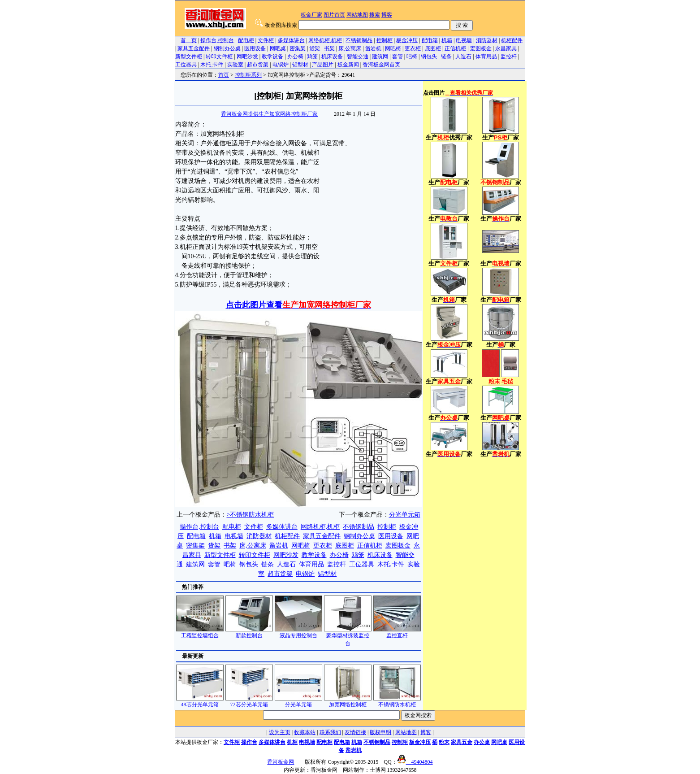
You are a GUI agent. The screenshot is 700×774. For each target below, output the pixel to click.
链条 (446, 57)
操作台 (249, 742)
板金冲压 (407, 40)
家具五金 (462, 742)
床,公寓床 (350, 48)
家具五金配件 (194, 48)
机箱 (447, 40)
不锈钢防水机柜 (397, 702)
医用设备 (255, 48)
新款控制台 (249, 633)
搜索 (375, 15)
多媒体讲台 (291, 40)
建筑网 (380, 57)
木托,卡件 (212, 65)
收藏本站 (305, 732)
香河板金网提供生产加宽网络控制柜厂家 (269, 114)
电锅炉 (281, 65)
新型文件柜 (189, 57)
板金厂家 (311, 15)
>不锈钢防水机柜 (251, 515)
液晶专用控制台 (298, 633)
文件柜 (266, 40)
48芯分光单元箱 (200, 702)
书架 (329, 48)
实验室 (235, 65)
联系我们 (330, 732)
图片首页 (334, 15)
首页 (224, 75)
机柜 (292, 742)
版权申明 (380, 732)
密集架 (298, 48)
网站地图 (357, 15)
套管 (398, 57)
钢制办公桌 (227, 48)
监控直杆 (397, 633)
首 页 (189, 40)
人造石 (463, 57)
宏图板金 (481, 48)
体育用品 (486, 57)
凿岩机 (373, 48)
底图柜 (433, 48)
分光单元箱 (405, 515)
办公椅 (295, 57)
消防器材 (487, 40)
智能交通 (358, 57)
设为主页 (280, 732)
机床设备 (332, 57)
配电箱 (430, 40)
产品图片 (323, 65)
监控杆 (509, 57)
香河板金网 (281, 762)
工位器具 (186, 65)
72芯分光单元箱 (249, 702)
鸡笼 (312, 57)
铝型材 (300, 65)
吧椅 (412, 57)
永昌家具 (506, 48)
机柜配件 (512, 40)
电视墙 (464, 40)
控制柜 (385, 40)
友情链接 (355, 732)
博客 (387, 15)
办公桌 (482, 742)
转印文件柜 (219, 57)
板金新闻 (348, 65)
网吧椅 (393, 48)
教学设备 (272, 57)
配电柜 (246, 40)
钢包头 (429, 57)
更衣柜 (413, 48)
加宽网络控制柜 (348, 702)
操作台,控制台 (217, 40)
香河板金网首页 (381, 65)
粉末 (444, 742)
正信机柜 (455, 48)
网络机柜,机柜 (325, 40)
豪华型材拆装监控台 (348, 637)
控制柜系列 (248, 75)
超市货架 (258, 65)
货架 (315, 48)
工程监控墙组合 (200, 633)
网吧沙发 (247, 57)
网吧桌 (278, 48)
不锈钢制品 (359, 40)
